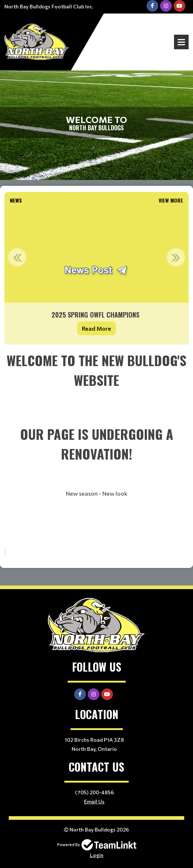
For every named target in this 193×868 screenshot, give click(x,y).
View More (171, 200)
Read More (96, 328)
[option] (96, 276)
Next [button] (176, 257)
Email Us (94, 801)
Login (97, 855)
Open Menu (181, 42)
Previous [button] (17, 257)
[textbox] (96, 446)
